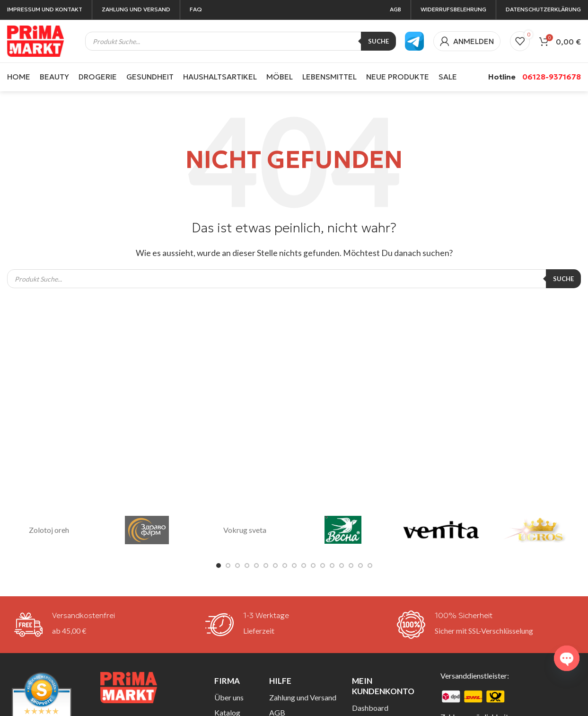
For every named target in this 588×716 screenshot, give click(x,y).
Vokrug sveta (245, 530)
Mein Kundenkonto (383, 686)
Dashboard (370, 708)
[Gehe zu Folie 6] (266, 566)
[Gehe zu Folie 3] (237, 566)
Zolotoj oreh (49, 530)
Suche (378, 41)
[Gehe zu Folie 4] (247, 566)
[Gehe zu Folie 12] (323, 566)
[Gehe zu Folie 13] (332, 566)
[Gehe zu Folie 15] (351, 566)
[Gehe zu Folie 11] (313, 566)
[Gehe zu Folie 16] (360, 566)
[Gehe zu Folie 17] (370, 566)
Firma (227, 681)
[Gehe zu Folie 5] (256, 566)
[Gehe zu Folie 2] (228, 566)
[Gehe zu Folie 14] (342, 566)
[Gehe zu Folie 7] (275, 566)
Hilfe (280, 681)
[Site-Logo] (35, 40)
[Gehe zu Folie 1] (219, 566)
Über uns (229, 697)
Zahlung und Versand (303, 697)
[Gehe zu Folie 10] (304, 566)
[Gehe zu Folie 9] (294, 566)
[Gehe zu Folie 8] (285, 566)
